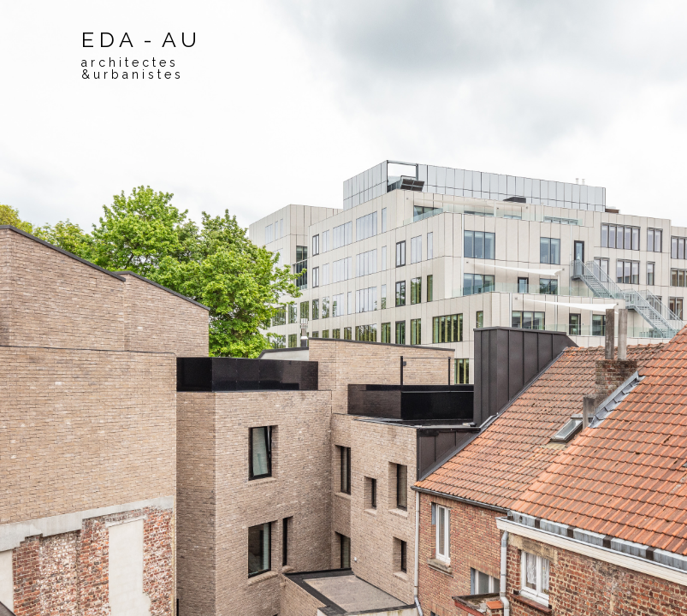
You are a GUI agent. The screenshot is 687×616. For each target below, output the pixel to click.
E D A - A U (139, 54)
